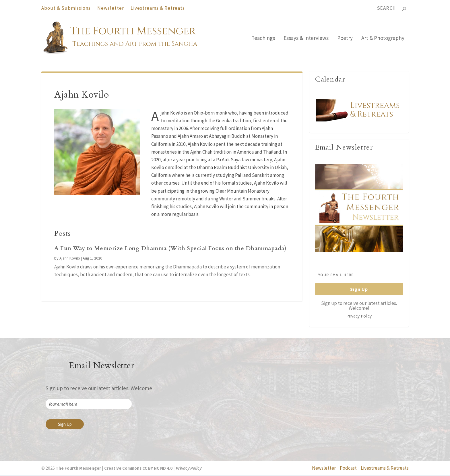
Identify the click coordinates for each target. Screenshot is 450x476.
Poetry (345, 40)
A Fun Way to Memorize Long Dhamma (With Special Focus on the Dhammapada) (170, 249)
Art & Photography (383, 40)
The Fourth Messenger (78, 469)
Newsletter (111, 8)
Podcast (348, 469)
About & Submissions (66, 8)
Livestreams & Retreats (158, 8)
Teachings (263, 40)
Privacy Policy (359, 317)
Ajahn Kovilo (70, 259)
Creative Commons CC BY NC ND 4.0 (138, 469)
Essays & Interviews (306, 40)
